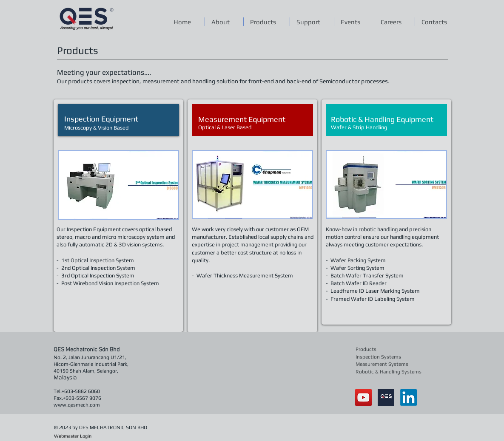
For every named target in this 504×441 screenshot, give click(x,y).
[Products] (380, 349)
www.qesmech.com (77, 405)
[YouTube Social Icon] (363, 397)
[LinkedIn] (409, 397)
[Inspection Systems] (380, 357)
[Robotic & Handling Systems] (389, 372)
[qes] (386, 397)
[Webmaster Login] (73, 436)
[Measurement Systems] (383, 364)
